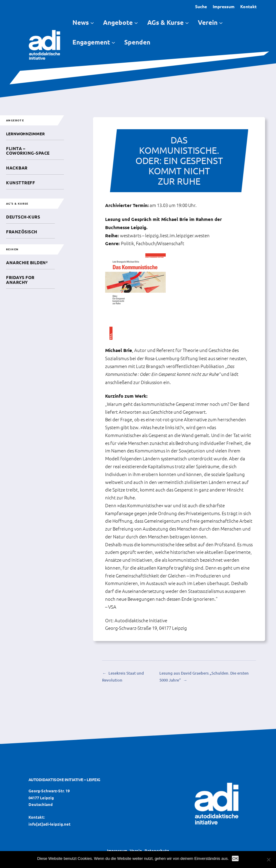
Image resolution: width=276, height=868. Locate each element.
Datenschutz (157, 851)
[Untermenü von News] (92, 23)
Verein (136, 851)
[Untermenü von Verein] (221, 23)
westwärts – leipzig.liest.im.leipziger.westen (165, 235)
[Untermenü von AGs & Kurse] (187, 23)
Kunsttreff (20, 182)
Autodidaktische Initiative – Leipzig (64, 779)
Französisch (22, 232)
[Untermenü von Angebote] (136, 23)
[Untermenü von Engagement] (113, 42)
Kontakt (248, 6)
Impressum (224, 6)
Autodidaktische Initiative (141, 620)
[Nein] (268, 860)
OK (235, 858)
